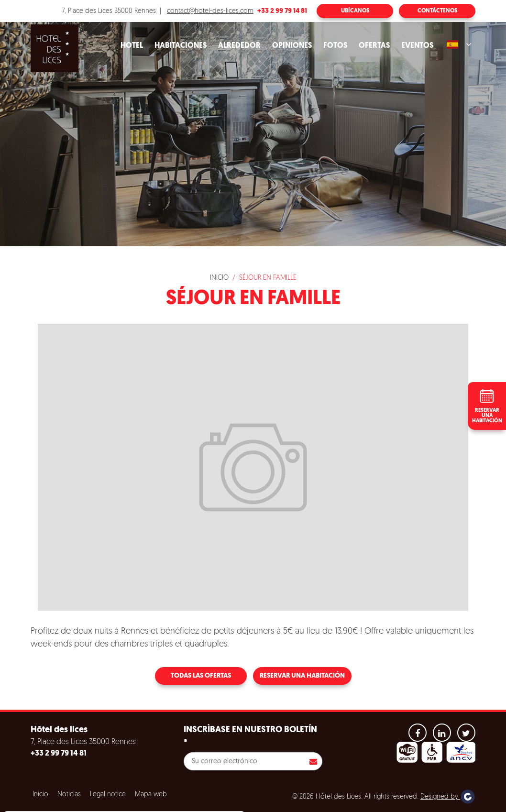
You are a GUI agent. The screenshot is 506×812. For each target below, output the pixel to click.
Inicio (219, 278)
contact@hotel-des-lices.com (210, 11)
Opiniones (292, 46)
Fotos (335, 46)
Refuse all (139, 802)
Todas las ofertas (201, 676)
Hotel (132, 46)
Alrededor (239, 46)
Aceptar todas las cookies (68, 802)
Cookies (30, 779)
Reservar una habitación (302, 676)
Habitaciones (181, 46)
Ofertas (374, 46)
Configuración (196, 802)
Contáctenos (437, 11)
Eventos (417, 46)
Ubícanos (355, 11)
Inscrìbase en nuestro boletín (250, 736)
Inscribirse (313, 761)
